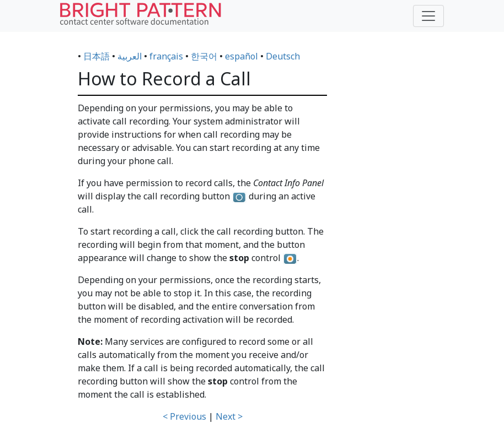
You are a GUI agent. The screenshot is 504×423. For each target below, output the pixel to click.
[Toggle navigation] (428, 16)
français (166, 56)
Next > (229, 416)
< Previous (184, 416)
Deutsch (283, 56)
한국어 (204, 56)
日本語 (96, 56)
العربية (130, 56)
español (242, 56)
